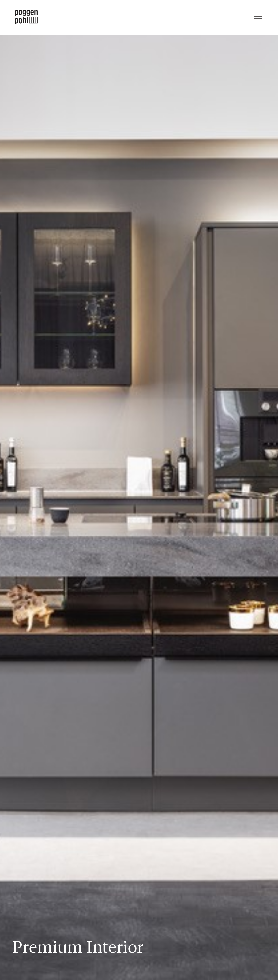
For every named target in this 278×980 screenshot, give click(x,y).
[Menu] (258, 17)
